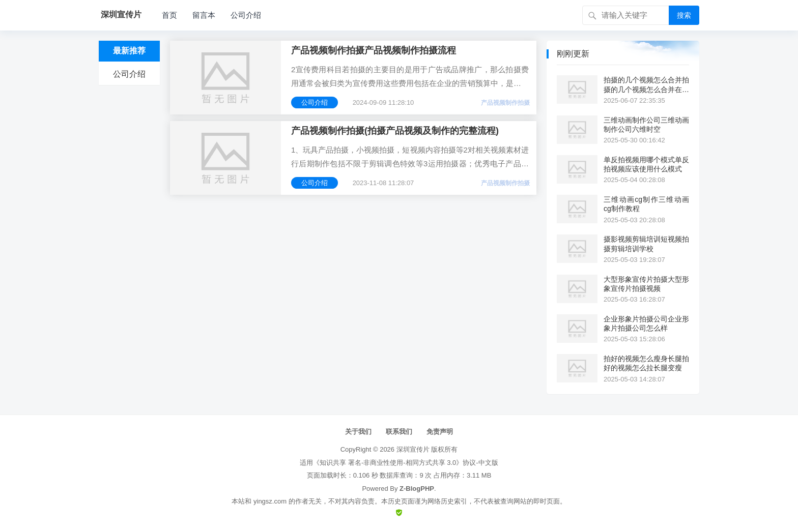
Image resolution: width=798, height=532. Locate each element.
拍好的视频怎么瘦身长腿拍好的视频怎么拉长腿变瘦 (646, 363)
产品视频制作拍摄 (505, 103)
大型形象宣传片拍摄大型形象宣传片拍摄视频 (646, 284)
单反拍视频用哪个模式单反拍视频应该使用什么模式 (646, 164)
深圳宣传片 (413, 449)
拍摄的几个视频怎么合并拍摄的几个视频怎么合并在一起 (646, 85)
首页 (169, 15)
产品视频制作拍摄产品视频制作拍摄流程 (374, 50)
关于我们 (358, 432)
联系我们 (399, 432)
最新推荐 (129, 51)
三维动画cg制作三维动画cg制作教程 (646, 204)
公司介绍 (246, 15)
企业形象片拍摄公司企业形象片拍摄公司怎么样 (646, 323)
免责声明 (440, 432)
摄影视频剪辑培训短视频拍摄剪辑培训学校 (646, 244)
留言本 (204, 15)
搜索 (684, 15)
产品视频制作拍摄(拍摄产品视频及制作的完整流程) (395, 131)
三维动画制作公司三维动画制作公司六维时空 (646, 125)
